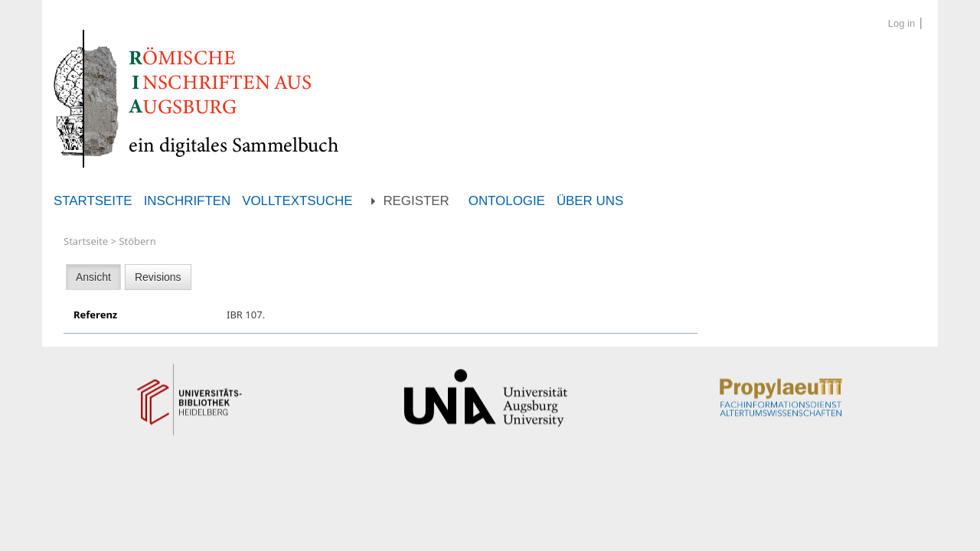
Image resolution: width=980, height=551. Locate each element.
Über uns (590, 201)
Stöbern (137, 241)
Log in (902, 23)
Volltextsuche (297, 201)
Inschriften (188, 201)
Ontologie (507, 201)
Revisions (158, 277)
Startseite (93, 201)
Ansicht (93, 277)
